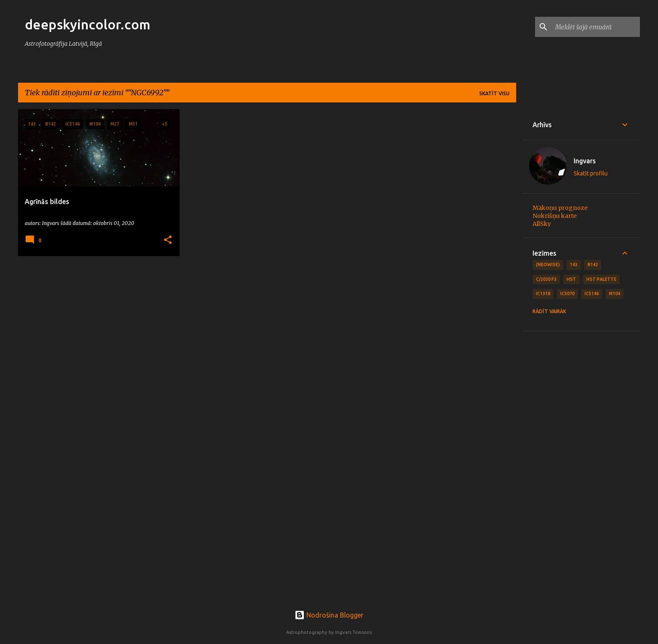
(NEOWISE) (548, 264)
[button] (168, 240)
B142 (593, 264)
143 (574, 264)
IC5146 (592, 293)
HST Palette (601, 279)
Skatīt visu (494, 93)
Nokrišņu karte (555, 216)
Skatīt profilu (591, 173)
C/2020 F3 (546, 279)
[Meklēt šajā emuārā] (596, 27)
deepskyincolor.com (87, 24)
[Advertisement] (581, 467)
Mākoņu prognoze (560, 208)
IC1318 (543, 293)
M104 (615, 293)
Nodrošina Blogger (329, 615)
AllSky (542, 224)
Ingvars (585, 161)
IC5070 (567, 293)
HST (571, 279)
